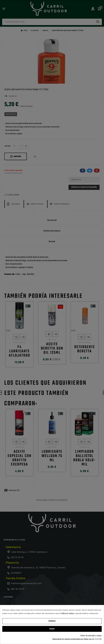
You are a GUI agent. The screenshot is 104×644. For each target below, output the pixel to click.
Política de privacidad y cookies (91, 636)
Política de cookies (67, 614)
